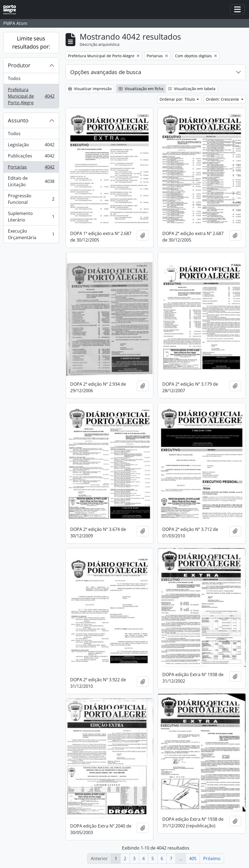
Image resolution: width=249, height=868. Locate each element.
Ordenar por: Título (178, 99)
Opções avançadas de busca (106, 72)
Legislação (31, 146)
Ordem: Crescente (223, 99)
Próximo (212, 859)
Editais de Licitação (31, 181)
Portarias (31, 168)
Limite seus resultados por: (31, 42)
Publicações (31, 157)
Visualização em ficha (141, 89)
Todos (14, 78)
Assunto (18, 120)
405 (193, 859)
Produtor (19, 65)
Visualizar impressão (90, 89)
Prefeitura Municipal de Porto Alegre (31, 96)
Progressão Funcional (31, 199)
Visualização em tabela (192, 89)
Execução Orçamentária (31, 234)
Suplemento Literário (31, 217)
